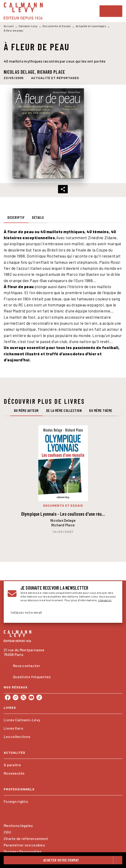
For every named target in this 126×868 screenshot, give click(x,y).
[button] (55, 78)
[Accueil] (23, 11)
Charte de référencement (26, 838)
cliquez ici (105, 600)
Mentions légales (18, 825)
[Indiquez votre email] (57, 612)
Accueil (9, 26)
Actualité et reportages (91, 26)
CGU (7, 832)
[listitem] (8, 697)
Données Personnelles (23, 851)
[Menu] (111, 11)
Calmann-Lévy (28, 26)
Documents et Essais (57, 26)
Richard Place (51, 72)
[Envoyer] (113, 613)
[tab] (16, 217)
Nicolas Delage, (20, 72)
